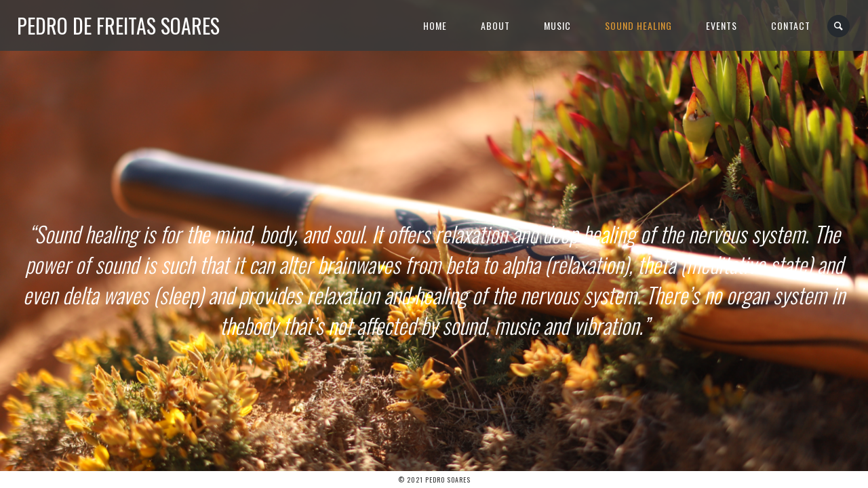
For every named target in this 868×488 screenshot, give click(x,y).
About (495, 25)
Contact (791, 25)
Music (557, 25)
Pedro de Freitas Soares (118, 25)
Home (435, 25)
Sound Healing (638, 25)
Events (722, 25)
